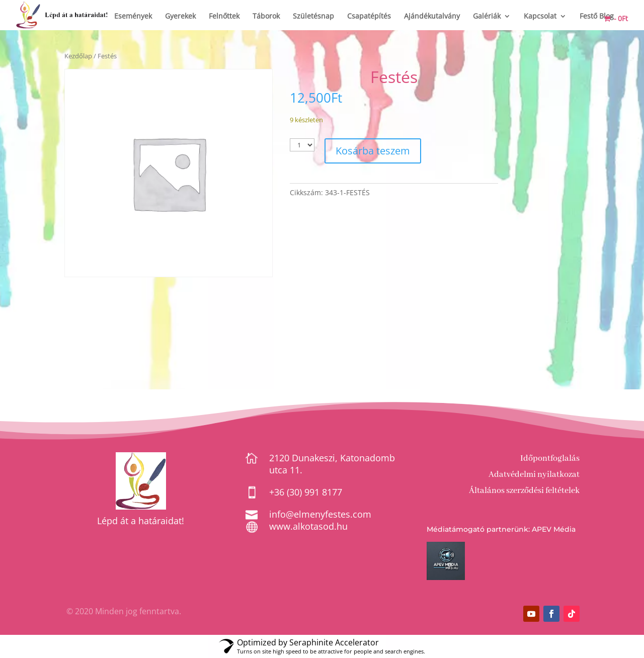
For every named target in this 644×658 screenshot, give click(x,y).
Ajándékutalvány (432, 17)
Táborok (266, 17)
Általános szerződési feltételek (524, 491)
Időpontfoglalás (550, 459)
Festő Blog (597, 17)
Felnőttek (224, 17)
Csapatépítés (369, 17)
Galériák (487, 17)
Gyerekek (180, 17)
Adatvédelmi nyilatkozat (534, 475)
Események (133, 17)
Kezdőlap (78, 56)
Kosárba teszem (373, 151)
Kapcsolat (540, 17)
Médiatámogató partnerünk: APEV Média (501, 529)
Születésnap (313, 17)
